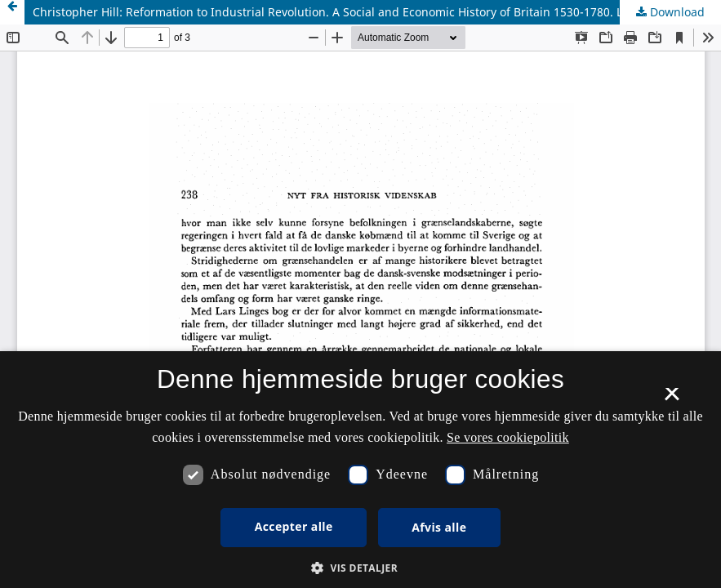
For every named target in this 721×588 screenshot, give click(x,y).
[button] (360, 568)
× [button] (672, 399)
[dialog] (360, 470)
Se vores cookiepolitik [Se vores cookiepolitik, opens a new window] (508, 437)
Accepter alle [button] (294, 526)
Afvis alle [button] (439, 527)
